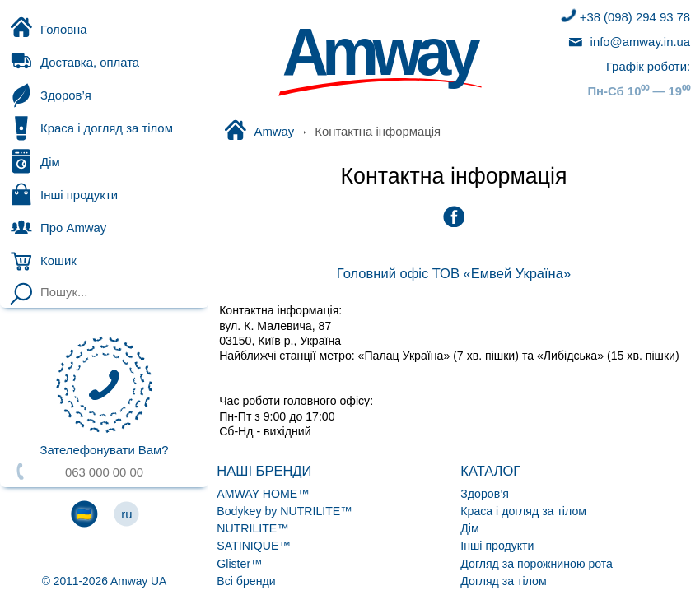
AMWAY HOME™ (263, 494)
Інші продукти (63, 194)
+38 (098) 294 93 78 (624, 17)
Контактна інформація (453, 176)
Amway (259, 132)
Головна (48, 29)
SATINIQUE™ (253, 546)
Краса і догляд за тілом (91, 128)
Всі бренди (246, 581)
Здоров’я (50, 95)
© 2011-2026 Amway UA (105, 581)
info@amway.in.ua (628, 42)
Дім (34, 161)
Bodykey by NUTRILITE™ (284, 511)
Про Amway (58, 227)
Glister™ (239, 564)
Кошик (65, 261)
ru (126, 514)
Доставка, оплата (74, 63)
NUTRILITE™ (252, 528)
